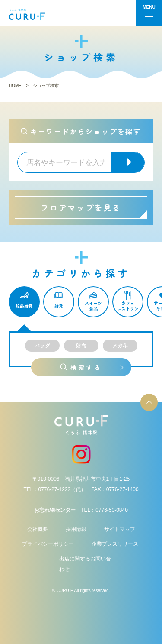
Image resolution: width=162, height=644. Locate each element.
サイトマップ (120, 529)
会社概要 (38, 529)
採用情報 (76, 529)
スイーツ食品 (93, 306)
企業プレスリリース (115, 544)
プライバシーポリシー (48, 544)
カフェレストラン (128, 306)
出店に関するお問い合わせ (85, 564)
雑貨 (59, 306)
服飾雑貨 (24, 306)
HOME (15, 86)
